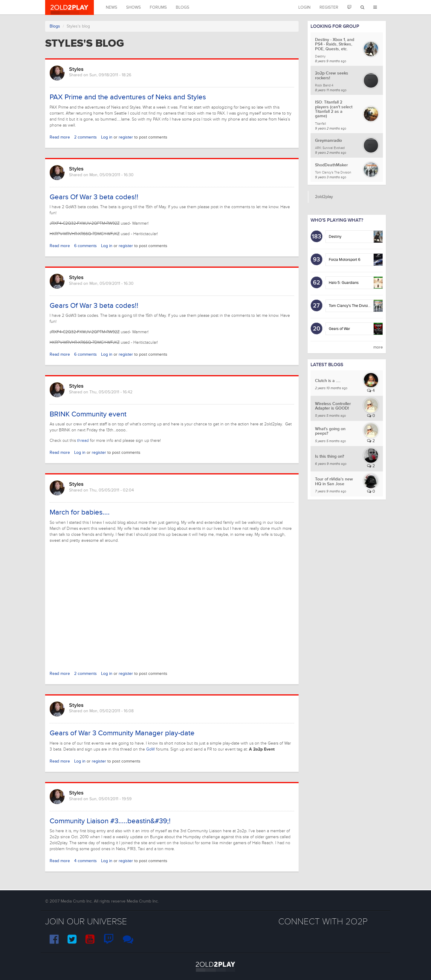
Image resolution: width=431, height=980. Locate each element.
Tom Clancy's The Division (350, 306)
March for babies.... (80, 512)
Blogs (182, 7)
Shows (133, 7)
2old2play (324, 197)
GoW (150, 749)
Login (304, 7)
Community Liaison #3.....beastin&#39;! (110, 821)
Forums (158, 7)
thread (83, 440)
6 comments (85, 246)
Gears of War (339, 329)
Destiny (335, 237)
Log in (107, 137)
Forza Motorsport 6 (345, 260)
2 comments (85, 137)
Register (329, 7)
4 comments (85, 861)
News (111, 7)
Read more (60, 137)
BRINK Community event (88, 414)
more (378, 347)
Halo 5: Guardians (344, 283)
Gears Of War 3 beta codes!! (94, 197)
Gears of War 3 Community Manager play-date (122, 733)
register (126, 137)
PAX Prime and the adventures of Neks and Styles (128, 97)
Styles (76, 69)
